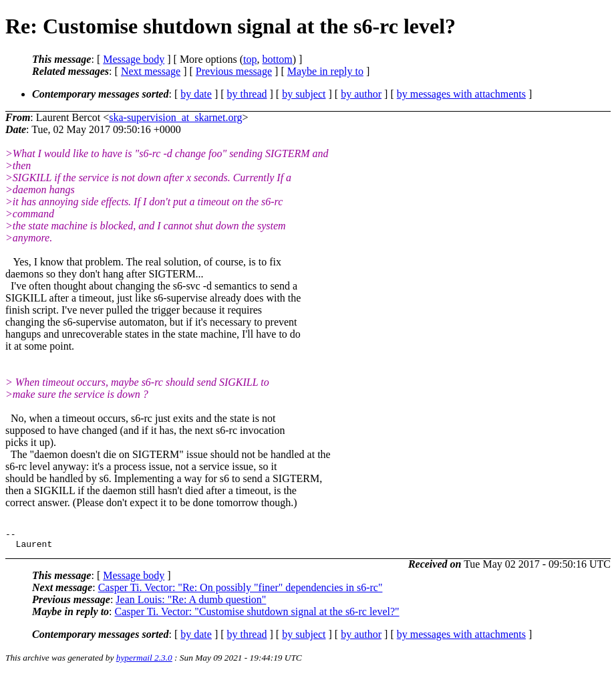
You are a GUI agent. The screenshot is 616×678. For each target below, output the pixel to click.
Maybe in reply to (325, 71)
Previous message (234, 71)
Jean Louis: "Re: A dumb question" (191, 603)
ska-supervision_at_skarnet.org (175, 117)
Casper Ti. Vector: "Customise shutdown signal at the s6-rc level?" (257, 615)
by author (361, 94)
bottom (277, 59)
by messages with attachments (461, 94)
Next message (151, 71)
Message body (134, 59)
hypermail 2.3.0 (144, 662)
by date (196, 94)
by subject (304, 94)
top (250, 59)
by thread (247, 94)
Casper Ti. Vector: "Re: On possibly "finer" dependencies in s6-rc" (241, 591)
